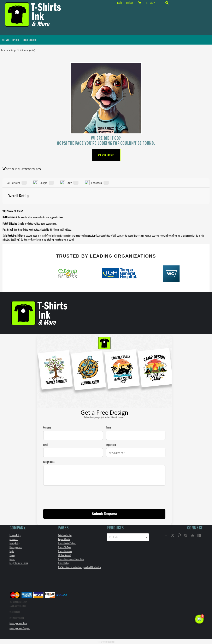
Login (119, 3)
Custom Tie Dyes (64, 547)
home (5, 51)
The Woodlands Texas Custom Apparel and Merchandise (80, 566)
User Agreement (16, 547)
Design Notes (49, 461)
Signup (12, 555)
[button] (152, 3)
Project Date (111, 444)
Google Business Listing (19, 562)
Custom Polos (63, 562)
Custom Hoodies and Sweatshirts (71, 559)
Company (47, 427)
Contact (12, 559)
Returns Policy (15, 535)
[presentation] (75, 497)
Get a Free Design (65, 535)
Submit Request (104, 513)
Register (130, 3)
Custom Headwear (65, 551)
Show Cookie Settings (106, 641)
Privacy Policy (14, 543)
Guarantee (14, 539)
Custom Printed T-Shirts (67, 543)
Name (108, 427)
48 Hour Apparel (64, 555)
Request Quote (64, 539)
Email (46, 444)
